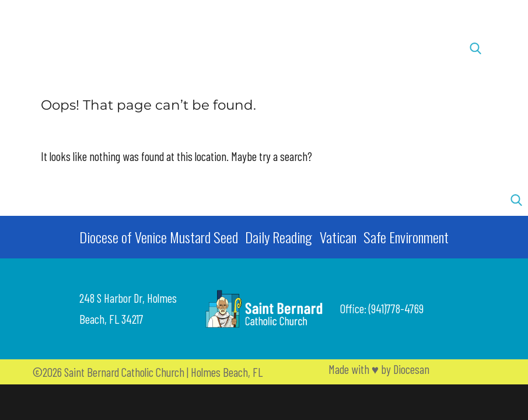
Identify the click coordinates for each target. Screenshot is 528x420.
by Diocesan (405, 369)
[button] (57, 48)
